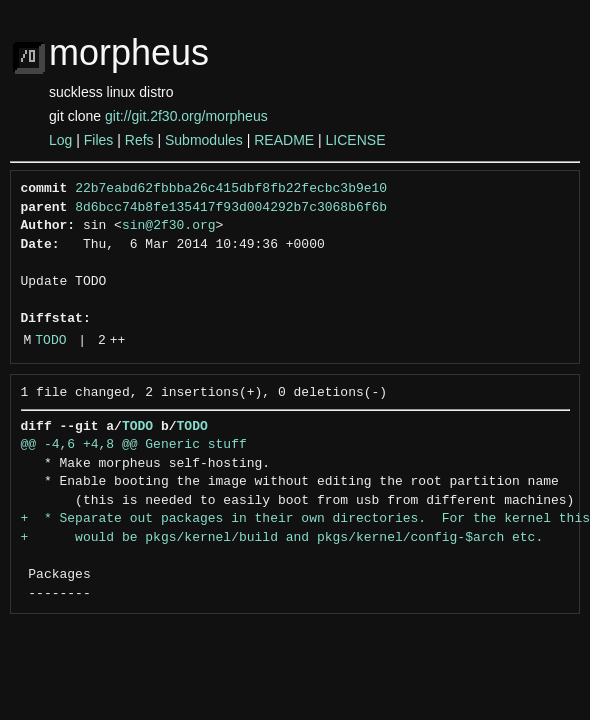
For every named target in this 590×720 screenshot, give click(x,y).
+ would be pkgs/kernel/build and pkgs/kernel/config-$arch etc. (282, 538)
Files (99, 140)
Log (60, 140)
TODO (50, 341)
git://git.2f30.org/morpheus (186, 116)
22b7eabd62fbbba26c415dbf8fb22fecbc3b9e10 (231, 189)
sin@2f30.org (169, 226)
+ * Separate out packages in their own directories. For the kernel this (305, 519)
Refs (139, 140)
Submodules (204, 140)
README (284, 140)
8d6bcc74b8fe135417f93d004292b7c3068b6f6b (231, 208)
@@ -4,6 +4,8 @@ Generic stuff (134, 445)
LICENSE (356, 140)
